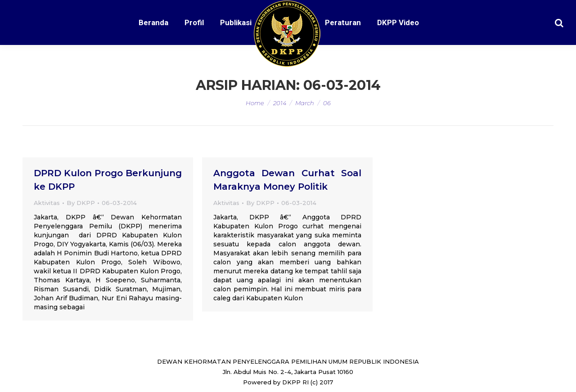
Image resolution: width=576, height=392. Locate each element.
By (81, 203)
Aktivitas (47, 203)
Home (255, 103)
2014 (280, 103)
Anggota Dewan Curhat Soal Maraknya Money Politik (287, 180)
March (305, 103)
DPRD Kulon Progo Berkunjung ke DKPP (108, 180)
